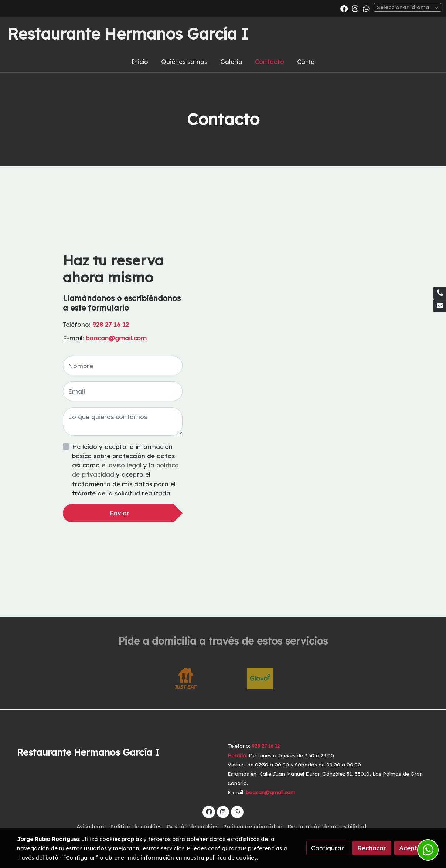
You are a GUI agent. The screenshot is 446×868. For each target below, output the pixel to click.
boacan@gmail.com (117, 338)
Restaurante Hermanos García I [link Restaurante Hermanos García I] (128, 34)
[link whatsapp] (366, 8)
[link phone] (440, 293)
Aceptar (411, 848)
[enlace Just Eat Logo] (186, 678)
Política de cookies (136, 826)
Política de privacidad (253, 826)
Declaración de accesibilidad (327, 826)
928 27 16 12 (111, 324)
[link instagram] (355, 8)
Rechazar (372, 848)
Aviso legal (91, 826)
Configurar (328, 848)
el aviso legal (122, 465)
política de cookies (231, 857)
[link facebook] (344, 8)
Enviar (120, 513)
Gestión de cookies (193, 826)
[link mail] (440, 306)
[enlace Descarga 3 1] (260, 678)
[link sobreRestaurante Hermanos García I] (118, 752)
